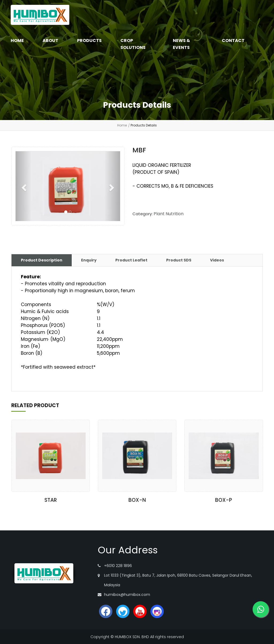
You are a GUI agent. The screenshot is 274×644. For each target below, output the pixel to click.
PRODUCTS (89, 41)
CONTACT (233, 41)
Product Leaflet (131, 260)
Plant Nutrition (169, 214)
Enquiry (89, 260)
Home (122, 125)
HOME (17, 41)
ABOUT (50, 41)
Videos (217, 260)
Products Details (144, 125)
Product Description (42, 260)
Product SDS (179, 260)
